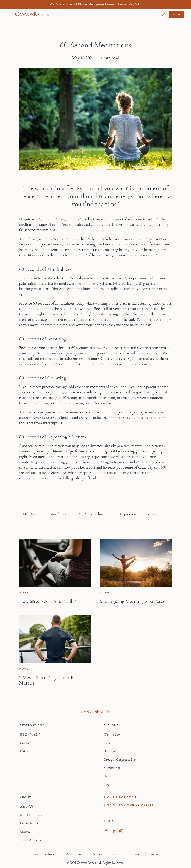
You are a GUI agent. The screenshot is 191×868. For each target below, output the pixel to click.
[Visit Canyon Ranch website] (95, 712)
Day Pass (109, 751)
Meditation (31, 514)
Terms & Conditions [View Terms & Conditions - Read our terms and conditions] (43, 854)
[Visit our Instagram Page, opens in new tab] (121, 831)
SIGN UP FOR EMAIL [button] (120, 797)
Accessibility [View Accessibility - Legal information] (74, 854)
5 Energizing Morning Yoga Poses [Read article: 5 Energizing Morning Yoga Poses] (132, 601)
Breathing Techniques (94, 514)
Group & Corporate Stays (121, 760)
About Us (26, 807)
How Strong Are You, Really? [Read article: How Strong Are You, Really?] (48, 601)
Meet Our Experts (32, 815)
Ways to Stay (112, 735)
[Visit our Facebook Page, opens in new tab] (106, 831)
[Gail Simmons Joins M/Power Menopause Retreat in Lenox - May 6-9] (134, 4)
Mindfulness (59, 514)
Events (108, 743)
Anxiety (152, 514)
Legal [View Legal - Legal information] (115, 854)
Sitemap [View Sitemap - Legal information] (156, 854)
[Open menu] (9, 15)
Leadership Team (31, 823)
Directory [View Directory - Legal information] (134, 854)
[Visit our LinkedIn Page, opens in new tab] (113, 831)
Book (177, 14)
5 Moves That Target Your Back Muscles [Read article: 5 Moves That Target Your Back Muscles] (50, 680)
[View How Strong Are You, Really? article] (55, 563)
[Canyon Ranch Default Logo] (32, 14)
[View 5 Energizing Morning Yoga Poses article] (136, 563)
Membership (112, 768)
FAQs (24, 751)
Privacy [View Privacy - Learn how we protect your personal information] (97, 854)
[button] (164, 15)
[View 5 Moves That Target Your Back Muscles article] (55, 639)
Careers (25, 832)
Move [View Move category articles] (24, 593)
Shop (107, 776)
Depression (128, 514)
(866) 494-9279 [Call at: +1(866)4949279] (30, 735)
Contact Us (27, 743)
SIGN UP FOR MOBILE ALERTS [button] (129, 805)
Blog (107, 784)
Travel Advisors (30, 840)
